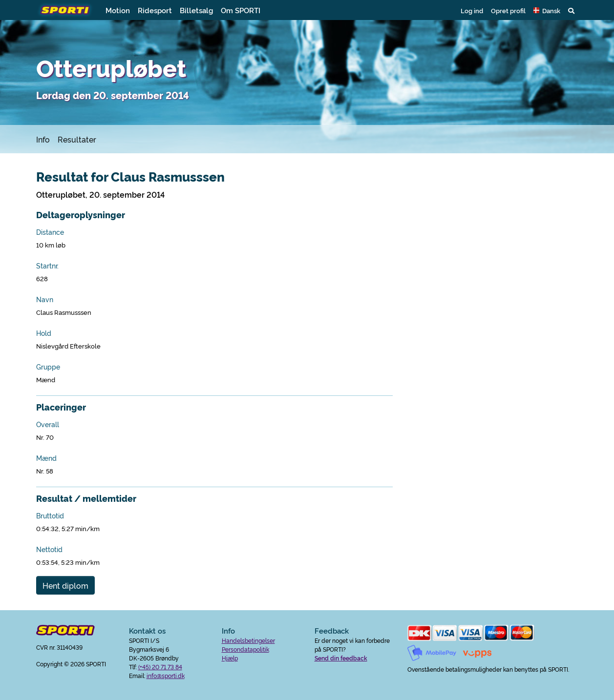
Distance (50, 232)
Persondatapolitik (245, 649)
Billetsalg (196, 10)
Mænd (46, 458)
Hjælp (230, 658)
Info (43, 139)
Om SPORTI (241, 10)
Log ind (472, 10)
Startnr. (47, 266)
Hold (44, 333)
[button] (547, 10)
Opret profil (508, 10)
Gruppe (48, 367)
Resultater (77, 139)
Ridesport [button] (155, 10)
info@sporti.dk (166, 675)
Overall (48, 424)
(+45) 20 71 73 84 (160, 667)
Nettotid (49, 549)
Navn (45, 299)
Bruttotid (50, 515)
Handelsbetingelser (248, 640)
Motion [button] (118, 10)
